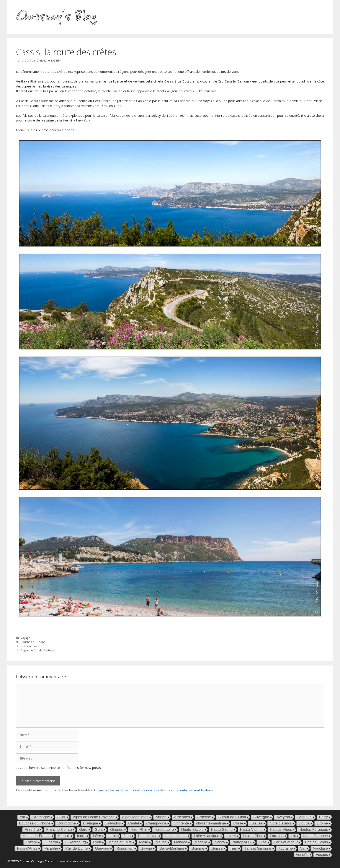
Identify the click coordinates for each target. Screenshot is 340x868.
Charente (181, 823)
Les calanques (30, 646)
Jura (127, 836)
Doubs (304, 823)
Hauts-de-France (37, 836)
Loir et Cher (253, 836)
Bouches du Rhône (33, 642)
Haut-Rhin (139, 830)
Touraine (286, 848)
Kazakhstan (148, 836)
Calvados (113, 823)
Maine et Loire (120, 842)
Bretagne (91, 823)
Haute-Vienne (251, 830)
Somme (198, 848)
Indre (81, 836)
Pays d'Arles (27, 848)
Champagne (156, 823)
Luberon (51, 842)
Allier (61, 817)
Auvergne (261, 817)
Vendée (302, 855)
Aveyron (283, 817)
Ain (22, 817)
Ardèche (204, 817)
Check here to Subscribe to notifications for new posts (58, 768)
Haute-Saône (222, 830)
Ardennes (182, 817)
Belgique (304, 817)
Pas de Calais (316, 842)
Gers (99, 830)
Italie (112, 836)
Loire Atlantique (207, 836)
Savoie (146, 848)
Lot (293, 836)
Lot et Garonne (316, 836)
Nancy (220, 842)
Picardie (51, 848)
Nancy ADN (242, 842)
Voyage (25, 638)
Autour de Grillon (232, 817)
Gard (83, 830)
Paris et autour (286, 842)
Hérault (64, 836)
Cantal (133, 823)
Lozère (31, 842)
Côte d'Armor (281, 823)
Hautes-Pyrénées (314, 830)
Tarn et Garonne (258, 848)
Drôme (322, 823)
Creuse (256, 823)
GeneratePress (79, 861)
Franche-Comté (59, 830)
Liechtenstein (176, 836)
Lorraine (277, 836)
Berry (323, 817)
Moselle (201, 842)
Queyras (102, 848)
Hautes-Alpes (281, 830)
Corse (238, 823)
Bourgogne (67, 823)
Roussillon (125, 848)
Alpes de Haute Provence (94, 817)
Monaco (180, 842)
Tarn (234, 848)
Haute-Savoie (192, 830)
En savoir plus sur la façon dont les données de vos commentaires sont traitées (153, 790)
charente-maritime (211, 823)
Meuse (161, 842)
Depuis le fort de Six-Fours (38, 650)
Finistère (32, 830)
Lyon (97, 842)
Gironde (117, 830)
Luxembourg (76, 842)
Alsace (161, 817)
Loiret (231, 836)
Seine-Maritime (172, 848)
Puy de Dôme (76, 848)
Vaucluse (320, 848)
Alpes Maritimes (135, 817)
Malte (144, 842)
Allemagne (41, 817)
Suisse (217, 848)
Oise (263, 842)
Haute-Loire (164, 830)
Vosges (322, 855)
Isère (97, 836)
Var (303, 848)
